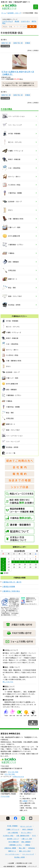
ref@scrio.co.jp (18, 776)
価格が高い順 (18, 43)
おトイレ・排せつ (26, 833)
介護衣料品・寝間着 (10, 848)
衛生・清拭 (22, 848)
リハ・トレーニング (28, 854)
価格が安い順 (6, 43)
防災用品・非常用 (20, 857)
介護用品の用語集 (9, 586)
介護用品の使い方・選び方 (12, 582)
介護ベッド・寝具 (27, 839)
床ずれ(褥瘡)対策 (14, 842)
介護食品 (27, 845)
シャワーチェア (8, 21)
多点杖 (17, 21)
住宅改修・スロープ (14, 13)
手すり (34, 836)
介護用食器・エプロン (15, 845)
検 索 (32, 26)
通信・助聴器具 (26, 842)
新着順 (28, 43)
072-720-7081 (10, 774)
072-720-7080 (13, 772)
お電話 (25, 801)
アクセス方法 (5, 796)
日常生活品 (32, 848)
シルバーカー (25, 21)
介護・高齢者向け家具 (23, 836)
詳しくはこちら (8, 682)
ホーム (4, 13)
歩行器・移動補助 (12, 826)
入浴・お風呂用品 (13, 833)
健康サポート (12, 851)
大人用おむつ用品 (8, 836)
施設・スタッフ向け (25, 851)
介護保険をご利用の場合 (11, 591)
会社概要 (11, 863)
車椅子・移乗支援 (27, 829)
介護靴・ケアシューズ (13, 829)
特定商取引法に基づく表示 (24, 863)
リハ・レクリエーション (12, 854)
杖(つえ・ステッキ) (26, 826)
